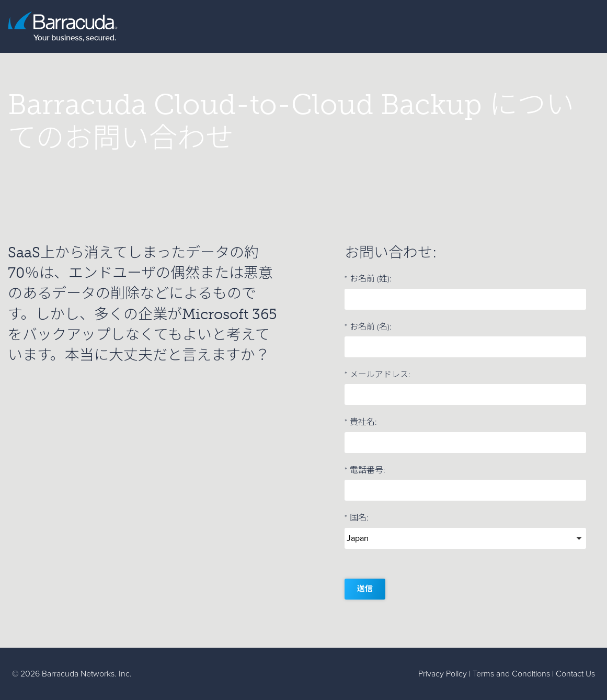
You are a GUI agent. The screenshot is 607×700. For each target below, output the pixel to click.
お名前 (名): (368, 327)
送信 (365, 589)
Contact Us (575, 674)
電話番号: (365, 470)
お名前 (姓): (368, 279)
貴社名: (361, 422)
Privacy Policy (443, 674)
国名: (357, 518)
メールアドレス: (377, 375)
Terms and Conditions (511, 674)
